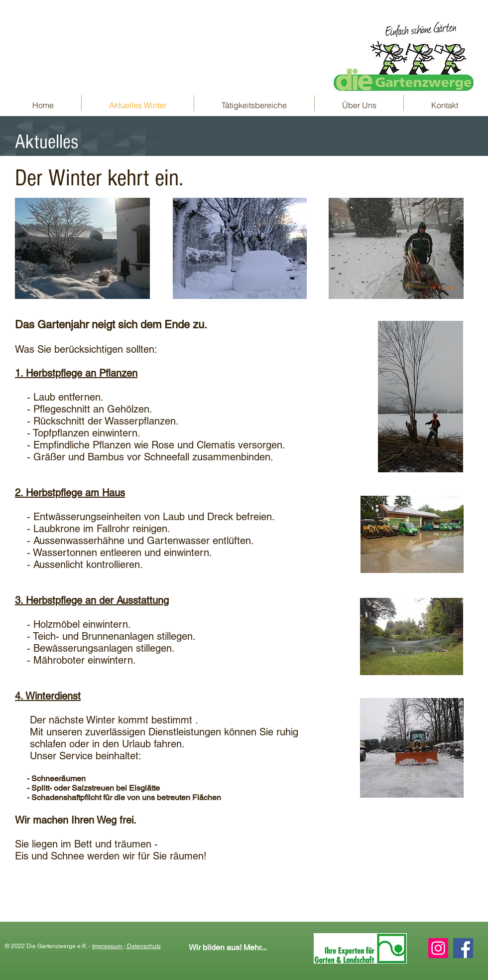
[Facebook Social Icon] (463, 948)
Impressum (108, 946)
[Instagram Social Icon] (438, 948)
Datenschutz (143, 946)
